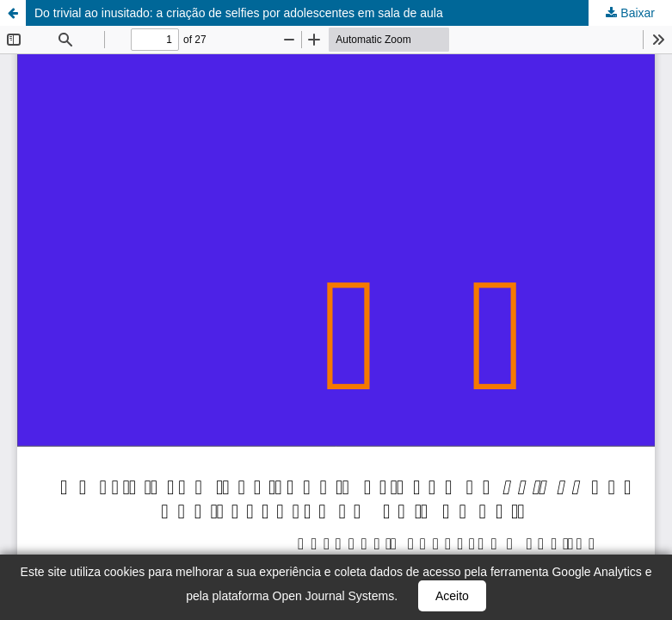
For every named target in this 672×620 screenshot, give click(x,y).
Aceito (452, 596)
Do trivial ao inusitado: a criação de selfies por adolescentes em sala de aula (239, 13)
